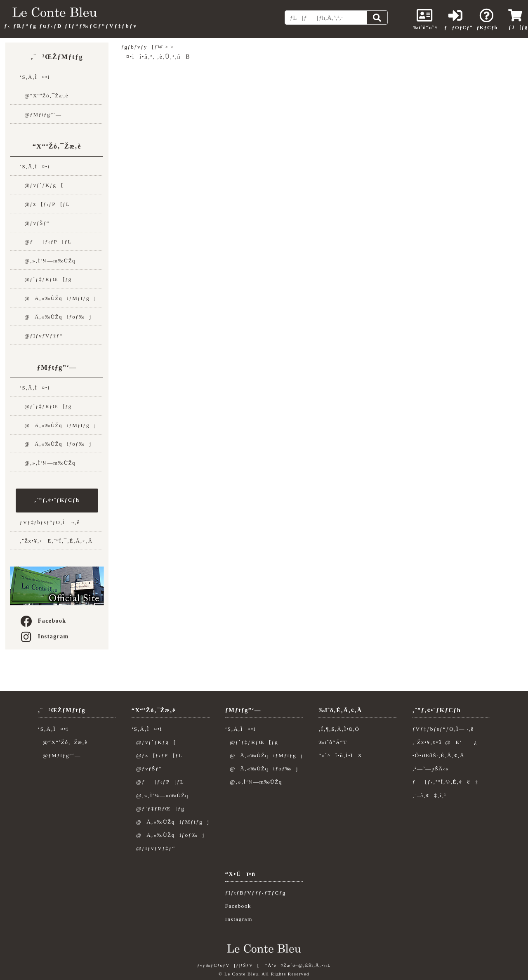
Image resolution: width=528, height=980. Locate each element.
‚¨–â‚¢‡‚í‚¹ (429, 795)
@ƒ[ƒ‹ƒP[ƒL (46, 242)
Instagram (44, 636)
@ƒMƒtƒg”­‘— (41, 115)
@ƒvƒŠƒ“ (35, 223)
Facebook (43, 621)
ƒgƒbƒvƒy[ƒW (142, 47)
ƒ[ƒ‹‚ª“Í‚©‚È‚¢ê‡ (445, 782)
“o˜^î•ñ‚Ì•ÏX (340, 755)
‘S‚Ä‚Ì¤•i (35, 77)
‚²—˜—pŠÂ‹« (430, 769)
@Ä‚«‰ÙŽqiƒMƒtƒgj (58, 298)
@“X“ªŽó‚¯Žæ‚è (44, 96)
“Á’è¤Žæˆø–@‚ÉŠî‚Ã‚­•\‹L (298, 965)
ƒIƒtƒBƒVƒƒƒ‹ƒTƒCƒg (256, 893)
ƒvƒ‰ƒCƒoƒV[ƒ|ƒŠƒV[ (228, 965)
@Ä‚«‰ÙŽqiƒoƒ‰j (56, 317)
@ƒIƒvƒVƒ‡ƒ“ (41, 336)
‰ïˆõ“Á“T (333, 742)
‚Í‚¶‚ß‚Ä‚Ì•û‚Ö (339, 729)
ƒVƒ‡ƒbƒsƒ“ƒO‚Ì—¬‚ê (50, 522)
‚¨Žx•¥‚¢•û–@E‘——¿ (444, 742)
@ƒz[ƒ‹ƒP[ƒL (45, 204)
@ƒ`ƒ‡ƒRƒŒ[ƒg (46, 279)
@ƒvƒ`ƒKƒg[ (42, 185)
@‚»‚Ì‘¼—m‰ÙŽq (48, 261)
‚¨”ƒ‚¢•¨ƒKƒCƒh (57, 500)
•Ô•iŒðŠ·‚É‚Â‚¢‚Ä (438, 755)
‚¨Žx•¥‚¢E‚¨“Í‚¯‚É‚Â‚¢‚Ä (56, 541)
